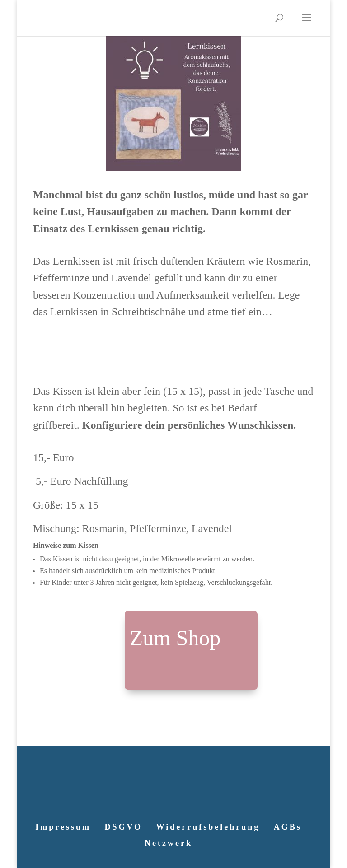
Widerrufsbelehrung (208, 827)
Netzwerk (169, 843)
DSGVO (123, 827)
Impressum (63, 827)
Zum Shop (175, 638)
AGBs (288, 827)
